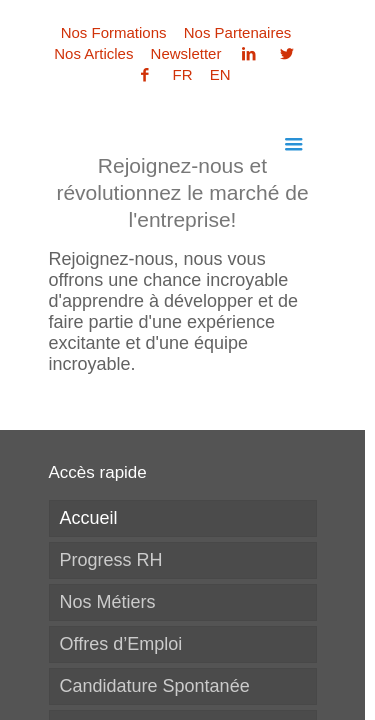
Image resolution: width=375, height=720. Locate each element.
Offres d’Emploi (121, 644)
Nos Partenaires (238, 32)
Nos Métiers (108, 602)
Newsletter (186, 53)
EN (220, 74)
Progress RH (111, 560)
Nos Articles (93, 53)
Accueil (89, 518)
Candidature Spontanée (155, 686)
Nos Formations (114, 32)
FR (183, 74)
